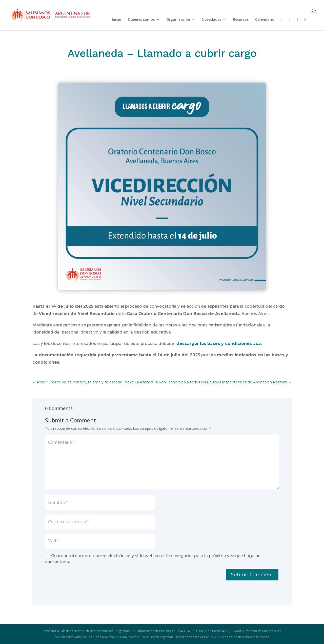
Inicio (117, 20)
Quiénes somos (141, 20)
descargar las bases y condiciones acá (219, 344)
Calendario (265, 20)
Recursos (241, 20)
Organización (178, 20)
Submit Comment (252, 574)
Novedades (211, 20)
